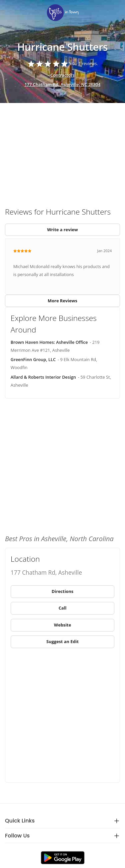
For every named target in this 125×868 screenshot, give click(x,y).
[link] (62, 13)
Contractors (62, 75)
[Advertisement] (62, 152)
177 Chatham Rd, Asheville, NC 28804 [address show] (63, 84)
